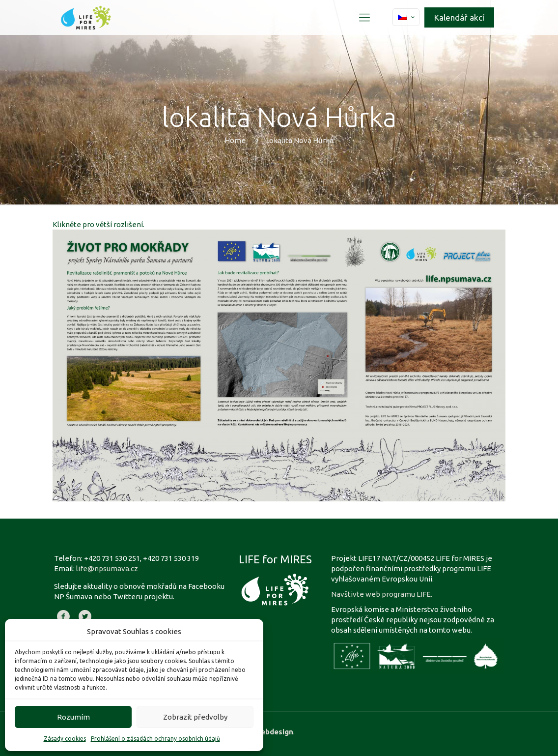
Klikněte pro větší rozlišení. (98, 224)
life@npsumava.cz (107, 568)
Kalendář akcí (459, 17)
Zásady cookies (65, 739)
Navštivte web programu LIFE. (382, 594)
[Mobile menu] (364, 17)
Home (235, 140)
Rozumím (73, 717)
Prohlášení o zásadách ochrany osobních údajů (155, 739)
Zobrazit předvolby (195, 717)
